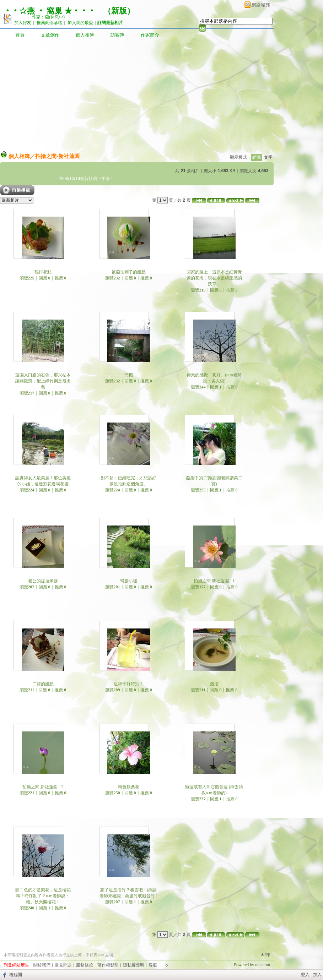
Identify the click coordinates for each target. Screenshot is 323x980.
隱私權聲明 (134, 965)
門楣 (129, 375)
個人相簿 (85, 35)
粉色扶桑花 (129, 787)
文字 (268, 157)
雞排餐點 (43, 272)
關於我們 (42, 965)
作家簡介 (150, 35)
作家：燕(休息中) (48, 17)
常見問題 (63, 965)
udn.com (263, 965)
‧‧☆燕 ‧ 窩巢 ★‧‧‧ (50, 11)
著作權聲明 (108, 965)
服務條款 (85, 965)
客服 (153, 965)
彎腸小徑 (129, 581)
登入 (305, 975)
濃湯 (214, 684)
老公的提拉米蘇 (43, 581)
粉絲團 (16, 975)
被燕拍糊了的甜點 (129, 272)
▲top (265, 954)
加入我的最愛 (80, 23)
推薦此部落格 (49, 23)
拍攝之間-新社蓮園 (57, 156)
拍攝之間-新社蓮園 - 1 (214, 581)
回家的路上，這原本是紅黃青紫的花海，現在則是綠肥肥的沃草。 (214, 278)
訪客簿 (117, 35)
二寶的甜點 (43, 684)
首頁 (20, 35)
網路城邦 (261, 5)
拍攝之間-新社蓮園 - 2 (43, 787)
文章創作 (50, 35)
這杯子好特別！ (129, 684)
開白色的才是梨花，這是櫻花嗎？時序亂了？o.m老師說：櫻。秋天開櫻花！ (43, 896)
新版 (119, 11)
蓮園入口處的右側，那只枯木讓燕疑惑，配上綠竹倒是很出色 (43, 381)
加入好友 (23, 23)
